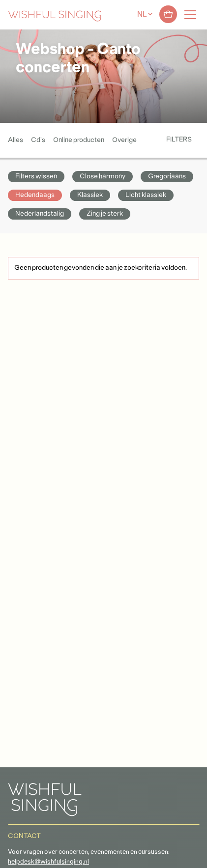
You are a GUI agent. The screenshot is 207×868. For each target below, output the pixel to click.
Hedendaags (35, 195)
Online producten (79, 140)
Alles (15, 140)
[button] (12, 855)
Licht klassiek (146, 195)
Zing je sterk (105, 214)
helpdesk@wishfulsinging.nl (48, 862)
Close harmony (103, 177)
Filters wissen (36, 177)
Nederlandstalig (40, 214)
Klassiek (90, 195)
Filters (179, 140)
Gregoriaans (167, 177)
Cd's (38, 140)
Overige (124, 140)
